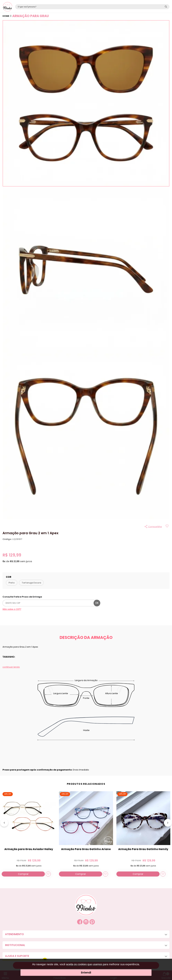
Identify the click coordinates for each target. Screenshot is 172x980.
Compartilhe (155, 527)
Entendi (86, 973)
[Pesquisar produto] (166, 7)
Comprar (23, 874)
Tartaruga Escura (31, 583)
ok (97, 603)
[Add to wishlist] (167, 527)
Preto (12, 583)
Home (6, 16)
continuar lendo (11, 667)
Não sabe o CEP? (12, 609)
